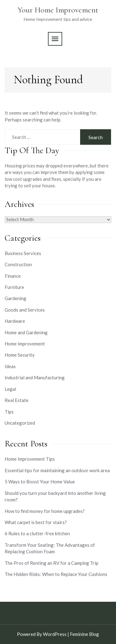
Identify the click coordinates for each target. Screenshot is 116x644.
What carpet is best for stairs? (36, 522)
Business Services (23, 253)
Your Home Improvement (58, 10)
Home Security (20, 355)
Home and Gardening (26, 332)
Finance (13, 276)
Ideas (10, 366)
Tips (9, 412)
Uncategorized (20, 423)
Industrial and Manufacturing (35, 377)
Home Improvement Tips (30, 459)
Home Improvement (25, 344)
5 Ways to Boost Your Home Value (40, 482)
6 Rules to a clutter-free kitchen (37, 533)
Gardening (15, 298)
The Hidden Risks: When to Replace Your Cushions (56, 574)
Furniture (14, 287)
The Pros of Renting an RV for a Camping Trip (52, 563)
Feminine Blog (84, 634)
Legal (10, 389)
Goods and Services (25, 310)
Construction (18, 264)
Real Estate (17, 400)
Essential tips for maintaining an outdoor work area (57, 470)
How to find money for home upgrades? (45, 511)
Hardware (15, 321)
